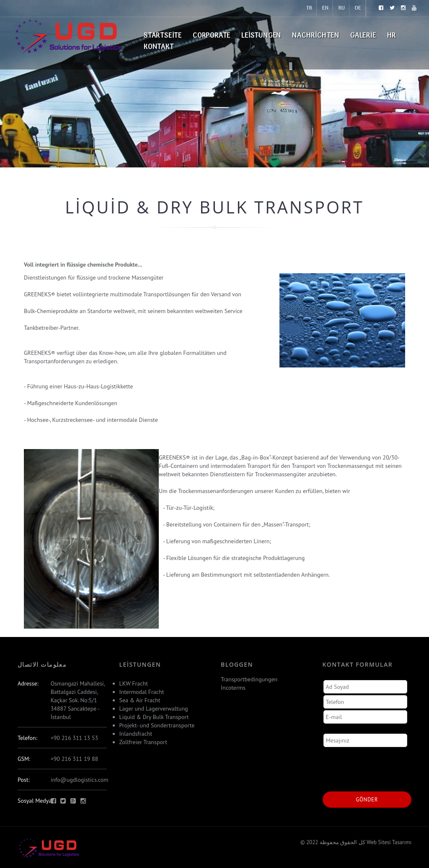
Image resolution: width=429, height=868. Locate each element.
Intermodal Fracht (142, 692)
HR (392, 36)
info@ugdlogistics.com (80, 780)
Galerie (363, 36)
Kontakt (159, 47)
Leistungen (261, 36)
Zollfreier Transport (143, 742)
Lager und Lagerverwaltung (154, 709)
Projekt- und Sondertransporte (157, 725)
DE (358, 8)
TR (309, 8)
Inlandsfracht (136, 734)
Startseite (163, 36)
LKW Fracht (134, 683)
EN (325, 8)
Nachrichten (316, 36)
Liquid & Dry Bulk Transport (154, 717)
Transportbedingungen (249, 679)
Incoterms (233, 688)
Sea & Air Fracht (140, 700)
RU (342, 8)
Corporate (212, 36)
